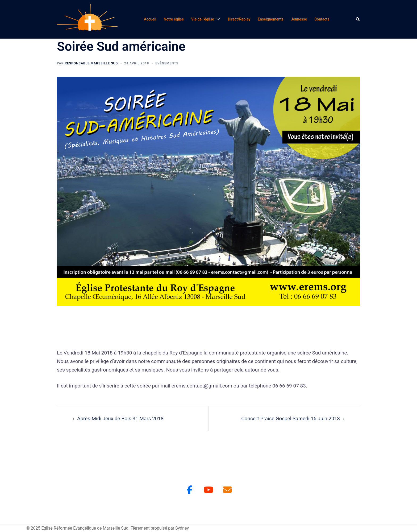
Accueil (150, 19)
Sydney (182, 528)
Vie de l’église (203, 19)
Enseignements (271, 19)
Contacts (322, 19)
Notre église (174, 19)
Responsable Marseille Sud (91, 63)
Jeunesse (299, 19)
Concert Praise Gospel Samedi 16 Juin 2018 (291, 418)
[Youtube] (208, 490)
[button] (358, 19)
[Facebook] (190, 490)
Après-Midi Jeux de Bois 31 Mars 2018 (120, 418)
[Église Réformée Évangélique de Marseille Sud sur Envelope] (227, 490)
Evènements (167, 63)
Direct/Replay (239, 19)
